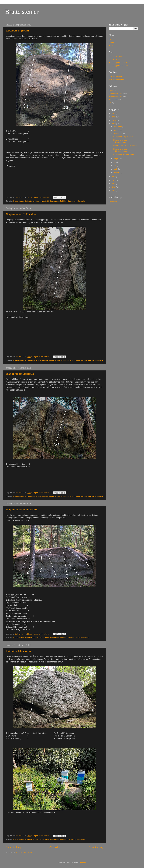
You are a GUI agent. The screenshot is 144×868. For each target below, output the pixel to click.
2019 (114, 124)
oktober (117, 130)
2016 (114, 184)
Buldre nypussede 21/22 (118, 66)
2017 (114, 180)
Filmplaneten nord (116, 93)
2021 (114, 117)
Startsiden (55, 847)
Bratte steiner (22, 12)
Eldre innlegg (96, 847)
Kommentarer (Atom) (24, 852)
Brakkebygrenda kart (117, 79)
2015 (114, 187)
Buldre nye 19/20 (42, 201)
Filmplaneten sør (88, 360)
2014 (114, 190)
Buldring (63, 201)
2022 (114, 113)
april (116, 169)
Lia (110, 103)
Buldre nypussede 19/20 (118, 63)
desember (118, 127)
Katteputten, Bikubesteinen (19, 651)
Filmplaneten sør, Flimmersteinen (22, 510)
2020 (114, 120)
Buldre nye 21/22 (116, 59)
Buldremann (54, 201)
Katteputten (72, 201)
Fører (111, 39)
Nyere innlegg (13, 847)
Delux (111, 90)
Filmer (111, 42)
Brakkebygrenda (20, 360)
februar (117, 172)
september (118, 134)
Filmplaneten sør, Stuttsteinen (20, 374)
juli (115, 162)
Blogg (111, 45)
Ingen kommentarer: (42, 197)
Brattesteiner (30, 201)
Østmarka (81, 201)
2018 (114, 177)
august (117, 159)
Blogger (83, 863)
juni (115, 166)
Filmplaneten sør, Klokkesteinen (21, 214)
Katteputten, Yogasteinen (18, 31)
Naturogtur (113, 201)
